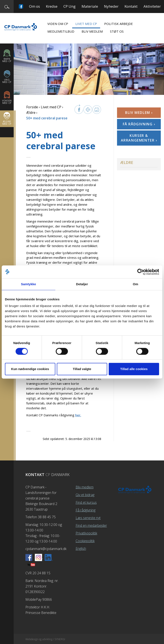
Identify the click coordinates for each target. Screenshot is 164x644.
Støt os (117, 31)
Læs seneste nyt (88, 518)
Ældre (31, 113)
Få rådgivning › (139, 124)
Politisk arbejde (119, 24)
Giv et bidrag (85, 495)
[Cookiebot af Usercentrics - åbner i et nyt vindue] (140, 272)
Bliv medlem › (139, 113)
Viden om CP (58, 24)
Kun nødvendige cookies (30, 369)
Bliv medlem (92, 31)
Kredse (52, 6)
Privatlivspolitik (86, 533)
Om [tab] (135, 284)
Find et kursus (86, 502)
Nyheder (111, 6)
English (81, 548)
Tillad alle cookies (134, 369)
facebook (79, 109)
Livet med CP (86, 24)
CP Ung (70, 6)
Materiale (90, 6)
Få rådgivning (86, 510)
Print (97, 110)
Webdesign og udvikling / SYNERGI (45, 639)
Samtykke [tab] (29, 284)
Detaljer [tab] (82, 284)
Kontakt (131, 6)
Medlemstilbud (61, 31)
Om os (34, 6)
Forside (32, 107)
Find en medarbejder (91, 525)
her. (78, 415)
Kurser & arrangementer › (139, 138)
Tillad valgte (82, 369)
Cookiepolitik (85, 541)
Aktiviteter (152, 6)
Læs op (88, 110)
